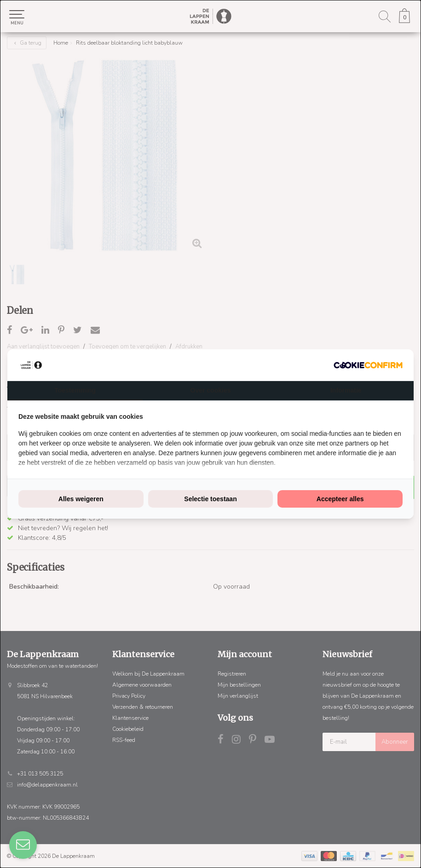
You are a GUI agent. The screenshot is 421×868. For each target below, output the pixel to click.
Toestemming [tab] (75, 390)
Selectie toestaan (210, 499)
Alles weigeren (81, 499)
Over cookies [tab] (211, 390)
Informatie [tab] (346, 390)
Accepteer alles (340, 499)
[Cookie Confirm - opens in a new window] (368, 365)
